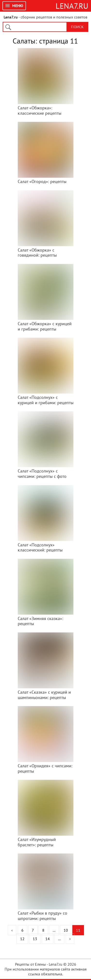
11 (78, 930)
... (54, 930)
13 (35, 939)
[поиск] (37, 27)
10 (66, 930)
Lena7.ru (72, 6)
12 (22, 939)
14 (48, 939)
